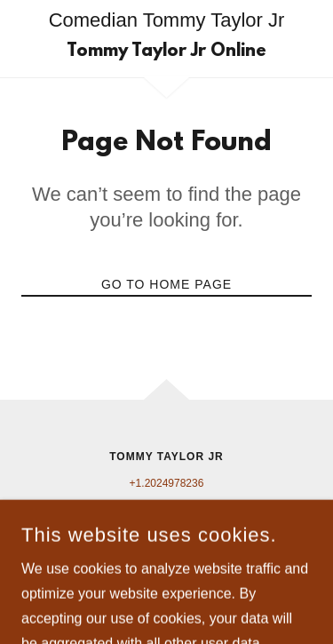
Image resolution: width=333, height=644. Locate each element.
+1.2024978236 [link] (167, 483)
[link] (166, 52)
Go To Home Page (166, 284)
